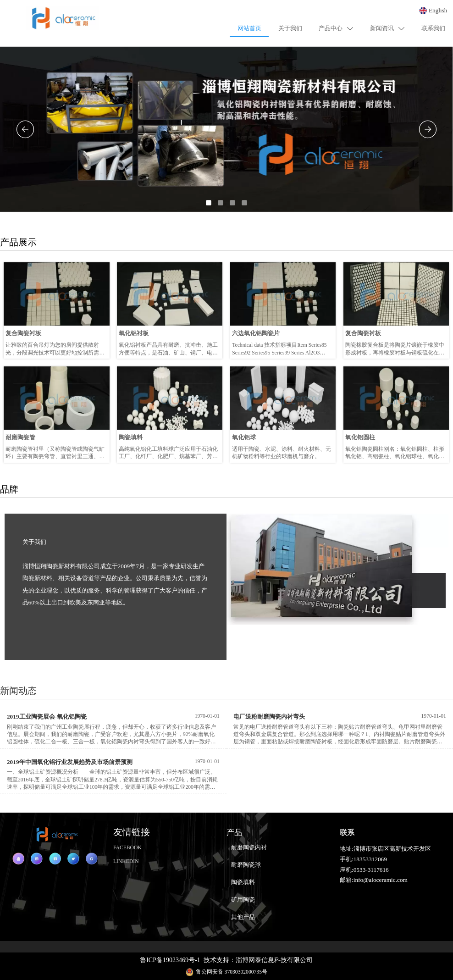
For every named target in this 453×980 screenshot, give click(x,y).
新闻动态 (18, 691)
